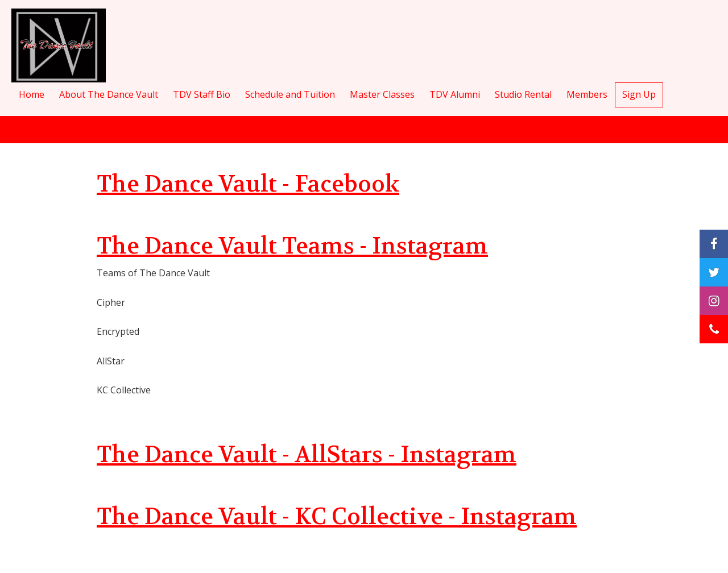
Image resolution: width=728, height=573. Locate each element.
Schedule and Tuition (290, 94)
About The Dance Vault (109, 94)
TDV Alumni (455, 94)
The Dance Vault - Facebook (248, 184)
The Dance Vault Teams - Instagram (292, 246)
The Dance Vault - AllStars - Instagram (307, 455)
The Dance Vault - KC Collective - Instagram (337, 517)
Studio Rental (523, 94)
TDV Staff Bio (202, 94)
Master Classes (382, 94)
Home (32, 94)
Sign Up (639, 94)
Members (587, 94)
